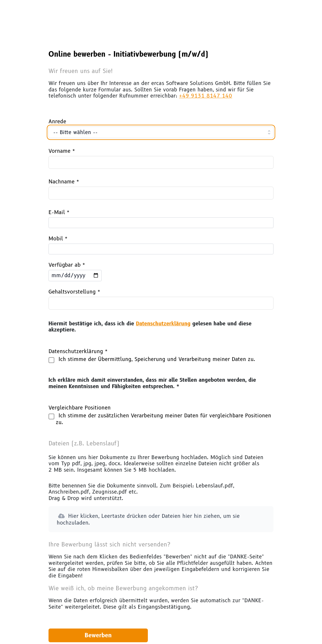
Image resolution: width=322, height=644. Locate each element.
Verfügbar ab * (67, 265)
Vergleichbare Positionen (80, 408)
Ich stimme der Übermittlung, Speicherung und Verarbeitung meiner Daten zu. (156, 360)
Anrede (57, 121)
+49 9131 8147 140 (206, 96)
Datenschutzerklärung (163, 324)
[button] (161, 519)
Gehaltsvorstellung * (75, 292)
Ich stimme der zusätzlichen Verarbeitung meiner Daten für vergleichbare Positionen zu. (163, 419)
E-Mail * (59, 212)
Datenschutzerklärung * (78, 351)
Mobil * (58, 239)
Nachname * (64, 182)
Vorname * (62, 151)
